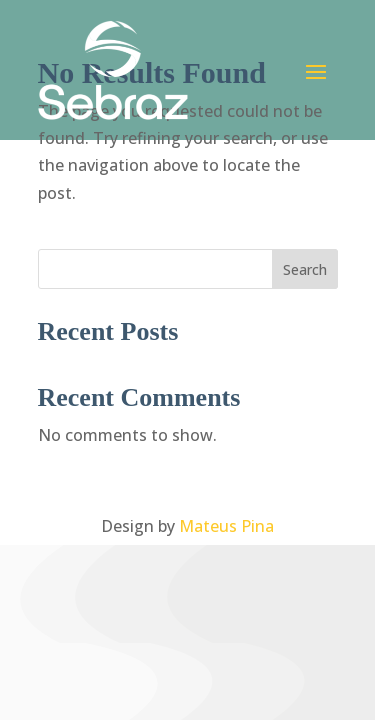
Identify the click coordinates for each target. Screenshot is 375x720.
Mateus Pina (226, 526)
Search (305, 269)
